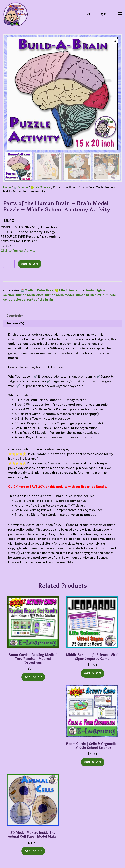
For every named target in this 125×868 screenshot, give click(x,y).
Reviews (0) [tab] (15, 323)
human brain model (59, 295)
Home (7, 187)
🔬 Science (21, 187)
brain (90, 290)
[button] (115, 41)
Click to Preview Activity (18, 251)
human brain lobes (30, 295)
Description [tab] (15, 316)
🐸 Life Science (40, 187)
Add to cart (30, 264)
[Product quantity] (9, 264)
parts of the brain (40, 300)
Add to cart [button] (33, 677)
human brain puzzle (90, 295)
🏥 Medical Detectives (37, 290)
